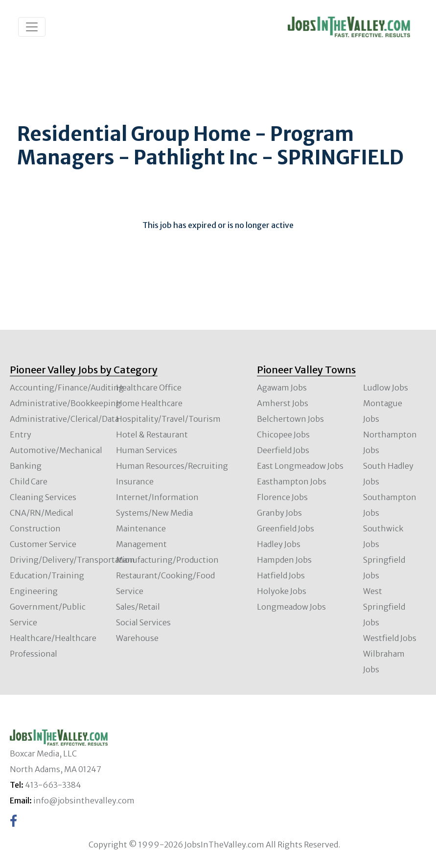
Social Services (143, 622)
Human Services (147, 450)
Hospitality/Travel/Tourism (168, 419)
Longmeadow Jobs (291, 607)
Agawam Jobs (282, 388)
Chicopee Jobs (283, 434)
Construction (35, 528)
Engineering (34, 591)
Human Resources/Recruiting (172, 466)
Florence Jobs (282, 497)
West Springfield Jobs (384, 607)
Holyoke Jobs (282, 591)
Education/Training (47, 575)
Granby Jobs (279, 513)
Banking (26, 466)
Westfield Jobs (390, 638)
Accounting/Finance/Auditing (67, 388)
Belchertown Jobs (290, 419)
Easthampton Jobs (292, 481)
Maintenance (141, 528)
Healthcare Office (149, 388)
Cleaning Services (43, 497)
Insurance (135, 481)
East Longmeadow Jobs (300, 466)
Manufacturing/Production (167, 560)
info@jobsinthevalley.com (84, 800)
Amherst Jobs (283, 403)
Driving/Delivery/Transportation (72, 560)
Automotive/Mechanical (56, 450)
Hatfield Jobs (281, 575)
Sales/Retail (138, 607)
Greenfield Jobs (286, 528)
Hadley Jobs (279, 544)
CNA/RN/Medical (42, 513)
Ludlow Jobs (386, 388)
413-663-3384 (53, 785)
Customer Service (43, 544)
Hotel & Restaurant (152, 434)
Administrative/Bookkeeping (65, 403)
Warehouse (137, 638)
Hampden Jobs (284, 560)
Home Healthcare (149, 403)
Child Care (29, 481)
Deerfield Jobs (283, 450)
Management (141, 544)
